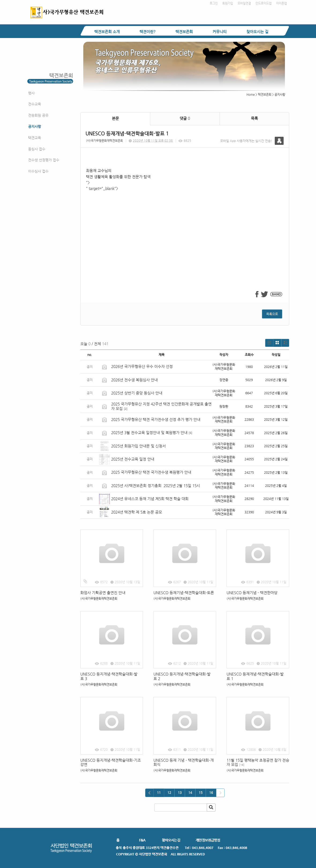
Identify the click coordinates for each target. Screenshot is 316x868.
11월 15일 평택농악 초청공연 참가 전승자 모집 (258, 762)
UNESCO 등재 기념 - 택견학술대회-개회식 (184, 762)
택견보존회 (184, 32)
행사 (31, 93)
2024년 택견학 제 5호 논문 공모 (137, 512)
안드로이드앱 (264, 3)
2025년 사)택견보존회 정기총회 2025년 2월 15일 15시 (156, 486)
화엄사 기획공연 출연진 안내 (103, 593)
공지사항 (35, 126)
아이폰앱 (281, 3)
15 (201, 793)
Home (251, 95)
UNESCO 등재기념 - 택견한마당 (252, 593)
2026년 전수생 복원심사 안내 (134, 380)
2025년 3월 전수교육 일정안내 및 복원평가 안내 (149, 433)
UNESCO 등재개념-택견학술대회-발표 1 (255, 676)
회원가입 (228, 3)
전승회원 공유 (38, 115)
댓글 (185, 118)
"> (88, 183)
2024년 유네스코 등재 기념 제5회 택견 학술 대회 (150, 499)
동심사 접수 (37, 149)
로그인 (214, 3)
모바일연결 (244, 3)
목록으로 (272, 314)
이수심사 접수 (38, 171)
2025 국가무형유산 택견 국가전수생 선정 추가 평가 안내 (156, 419)
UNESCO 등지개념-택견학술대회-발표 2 (182, 676)
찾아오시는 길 (257, 32)
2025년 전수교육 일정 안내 (133, 459)
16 (211, 793)
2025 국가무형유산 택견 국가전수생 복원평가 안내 (151, 472)
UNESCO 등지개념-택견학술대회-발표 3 (109, 676)
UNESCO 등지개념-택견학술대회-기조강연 (111, 762)
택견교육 (35, 138)
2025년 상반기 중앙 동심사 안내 (137, 393)
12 (169, 793)
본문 (115, 118)
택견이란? (148, 32)
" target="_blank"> (185, 232)
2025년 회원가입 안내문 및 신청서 (138, 446)
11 (159, 793)
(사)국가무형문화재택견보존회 (104, 141)
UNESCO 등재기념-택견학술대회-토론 (184, 593)
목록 (254, 118)
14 (190, 793)
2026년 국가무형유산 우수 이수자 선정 (142, 366)
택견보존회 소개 (107, 32)
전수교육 (35, 104)
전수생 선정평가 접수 (44, 160)
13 (180, 793)
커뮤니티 (220, 32)
